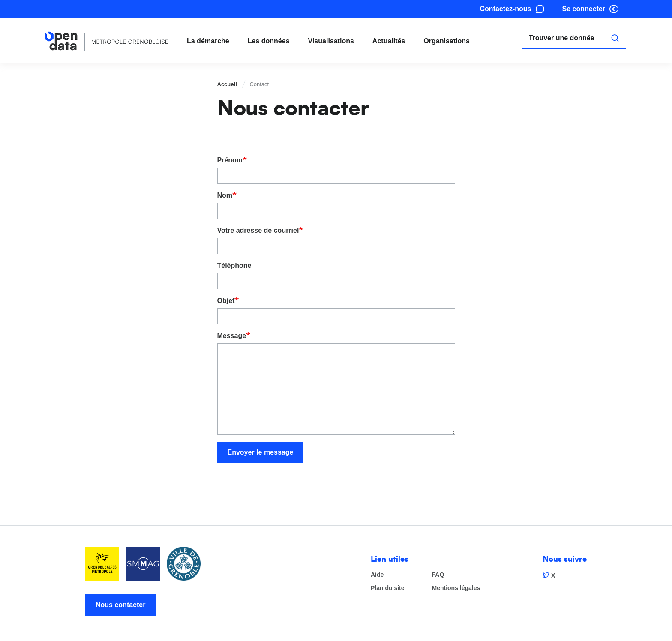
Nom (225, 195)
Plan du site (388, 588)
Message (232, 336)
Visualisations (331, 41)
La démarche (208, 41)
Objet (226, 301)
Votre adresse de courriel (258, 230)
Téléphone (234, 265)
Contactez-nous (506, 9)
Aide (377, 575)
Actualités (389, 41)
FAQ (438, 575)
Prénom (230, 160)
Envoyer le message (261, 452)
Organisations (447, 41)
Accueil (227, 84)
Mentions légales (456, 588)
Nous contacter (120, 605)
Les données (269, 41)
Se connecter (584, 9)
